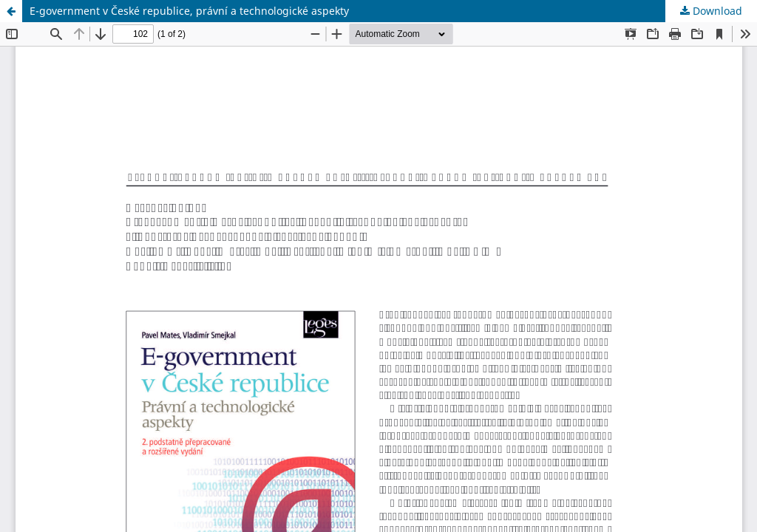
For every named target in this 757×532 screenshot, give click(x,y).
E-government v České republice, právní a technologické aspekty (189, 11)
